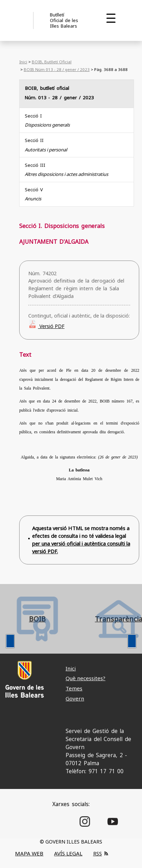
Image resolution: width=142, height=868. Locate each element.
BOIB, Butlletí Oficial (52, 62)
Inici (23, 62)
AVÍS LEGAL (68, 853)
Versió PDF (51, 326)
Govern (75, 698)
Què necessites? (85, 678)
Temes (74, 688)
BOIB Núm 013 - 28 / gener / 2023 (57, 69)
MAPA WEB (29, 853)
